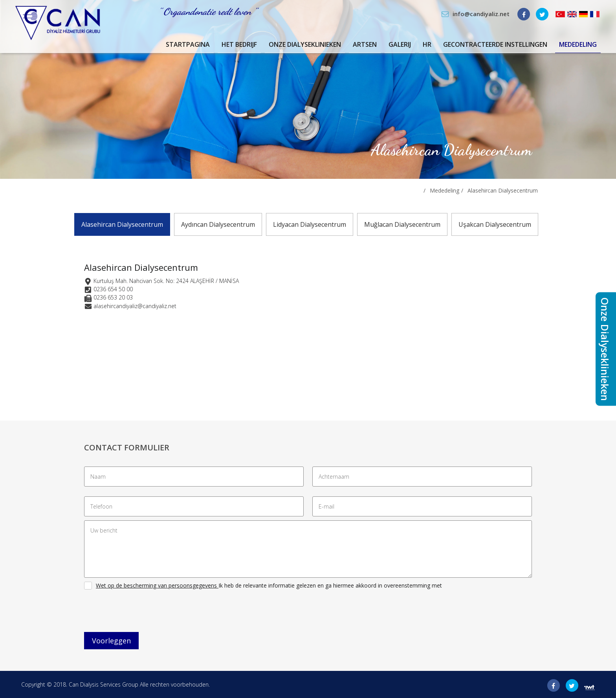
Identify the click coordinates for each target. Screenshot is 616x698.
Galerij (400, 44)
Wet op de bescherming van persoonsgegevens (156, 585)
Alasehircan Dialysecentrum (503, 190)
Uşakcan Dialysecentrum (495, 224)
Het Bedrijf (239, 44)
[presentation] (144, 613)
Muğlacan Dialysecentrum (402, 224)
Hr (427, 44)
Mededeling (578, 44)
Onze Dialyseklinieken (305, 44)
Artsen (365, 44)
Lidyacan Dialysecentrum (310, 224)
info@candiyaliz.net (481, 14)
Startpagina (188, 44)
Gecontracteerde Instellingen (495, 44)
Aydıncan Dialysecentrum (218, 224)
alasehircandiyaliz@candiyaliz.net (135, 306)
